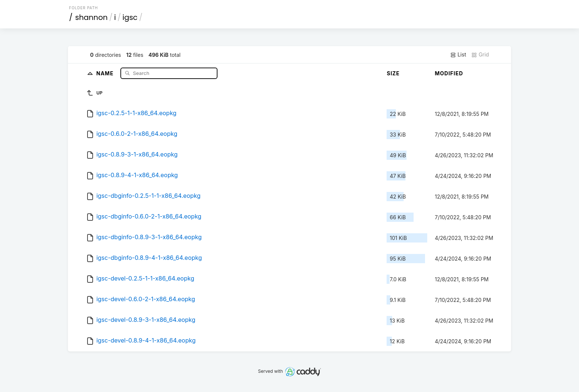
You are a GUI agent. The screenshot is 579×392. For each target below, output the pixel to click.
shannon (92, 17)
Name (106, 73)
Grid (480, 55)
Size (393, 73)
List (458, 55)
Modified (449, 73)
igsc (130, 17)
